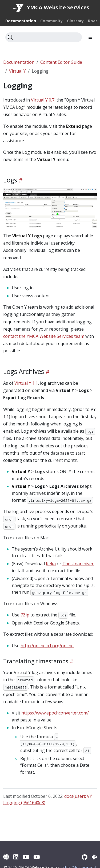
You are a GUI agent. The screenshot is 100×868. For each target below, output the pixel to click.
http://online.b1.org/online (47, 646)
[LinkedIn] (16, 857)
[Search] (44, 37)
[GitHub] (85, 857)
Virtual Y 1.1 (26, 383)
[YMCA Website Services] (6, 857)
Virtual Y (17, 71)
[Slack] (94, 857)
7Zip (25, 615)
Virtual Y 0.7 (43, 100)
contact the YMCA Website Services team (44, 336)
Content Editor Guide (61, 62)
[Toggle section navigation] (90, 37)
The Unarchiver (78, 564)
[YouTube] (26, 857)
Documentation (19, 62)
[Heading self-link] (20, 180)
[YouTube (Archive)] (37, 857)
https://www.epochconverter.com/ (55, 713)
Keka (51, 564)
